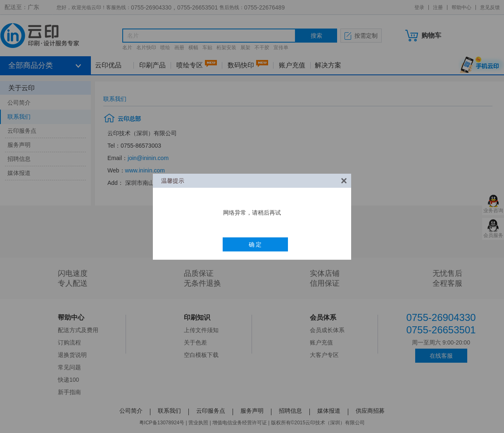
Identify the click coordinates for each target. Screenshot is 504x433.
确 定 (255, 244)
